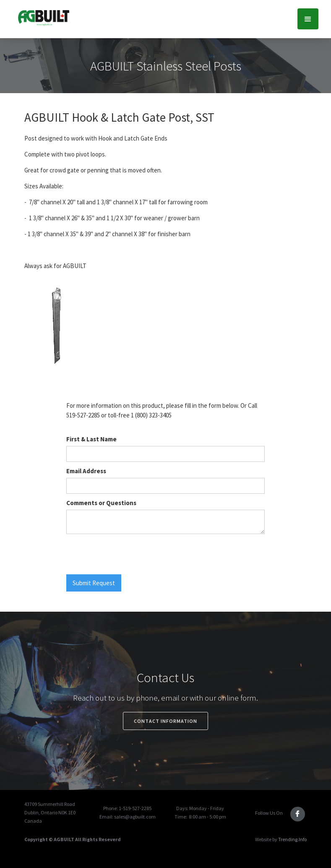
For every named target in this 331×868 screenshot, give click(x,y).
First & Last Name (91, 439)
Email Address (86, 471)
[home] (43, 17)
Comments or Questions (101, 503)
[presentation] (130, 555)
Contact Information (165, 721)
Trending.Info (292, 839)
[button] (308, 19)
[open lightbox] (56, 329)
